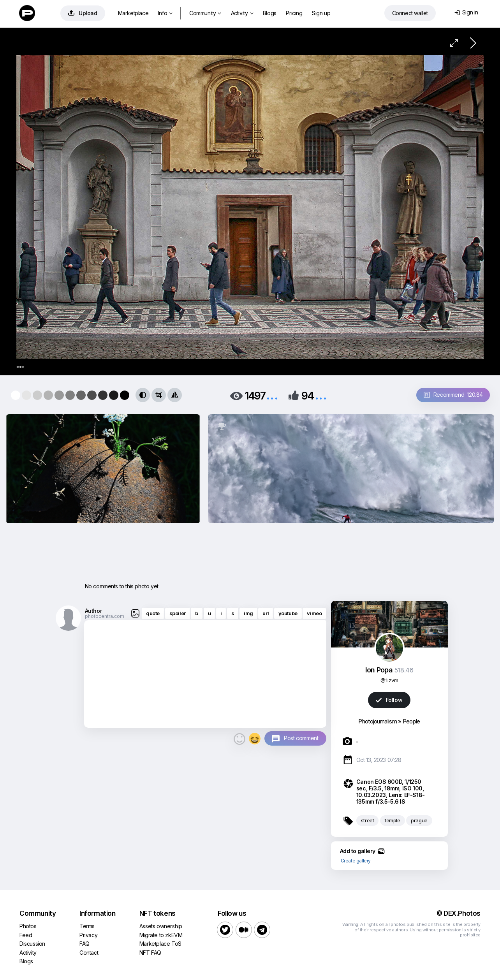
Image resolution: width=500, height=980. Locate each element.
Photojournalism (378, 721)
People (411, 721)
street (368, 820)
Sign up (321, 13)
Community (205, 13)
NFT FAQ (150, 953)
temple (393, 820)
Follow (389, 700)
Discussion (32, 944)
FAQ (85, 944)
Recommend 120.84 (453, 395)
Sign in (466, 12)
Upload (83, 13)
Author (93, 611)
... (272, 395)
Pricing (294, 13)
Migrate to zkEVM (161, 935)
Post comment (301, 738)
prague (419, 820)
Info (165, 13)
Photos (28, 926)
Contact (89, 953)
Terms (87, 926)
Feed (26, 935)
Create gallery (356, 861)
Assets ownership (161, 926)
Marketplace (133, 13)
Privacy (88, 935)
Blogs (270, 13)
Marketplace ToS (160, 944)
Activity (242, 13)
